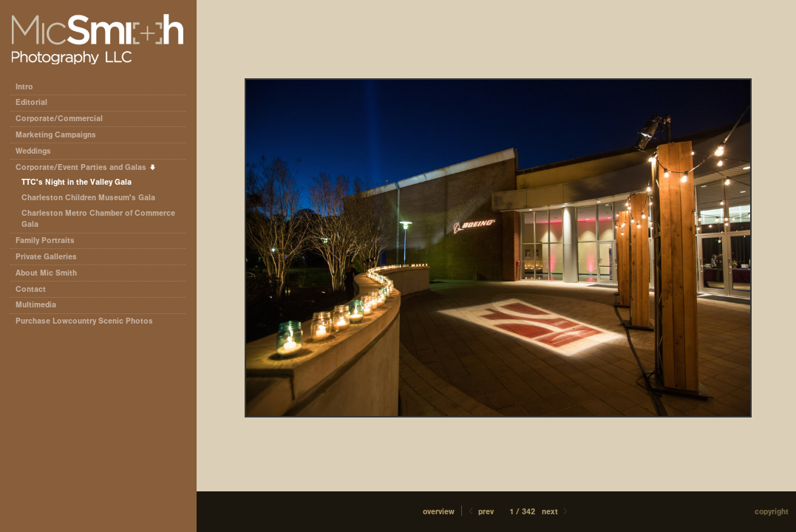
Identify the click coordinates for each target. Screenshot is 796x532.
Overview (439, 512)
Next (556, 512)
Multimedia (36, 305)
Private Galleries (46, 257)
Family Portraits (45, 241)
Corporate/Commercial (64, 119)
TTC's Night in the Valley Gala (76, 182)
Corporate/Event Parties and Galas (86, 167)
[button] (439, 512)
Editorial (37, 102)
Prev (480, 512)
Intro (24, 87)
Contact (31, 289)
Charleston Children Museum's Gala (88, 198)
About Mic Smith (46, 273)
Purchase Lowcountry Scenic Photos (84, 321)
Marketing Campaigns (56, 135)
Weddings (33, 151)
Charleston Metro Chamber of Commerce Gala (98, 219)
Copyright (772, 512)
